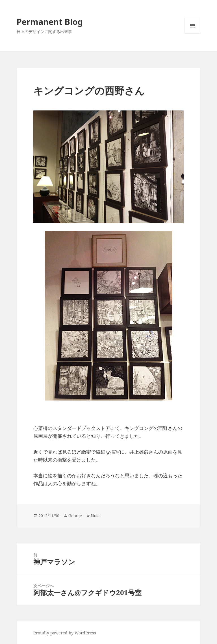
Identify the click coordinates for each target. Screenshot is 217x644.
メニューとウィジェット (192, 33)
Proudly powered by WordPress (65, 633)
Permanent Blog (50, 22)
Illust (96, 516)
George (75, 516)
